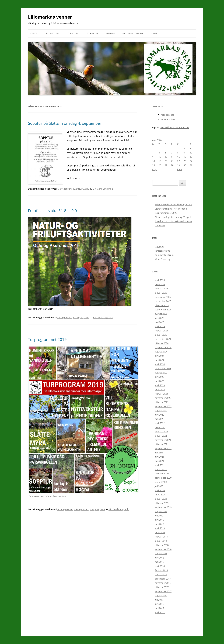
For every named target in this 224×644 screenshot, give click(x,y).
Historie (110, 33)
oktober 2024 (162, 343)
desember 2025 (163, 297)
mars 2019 (160, 532)
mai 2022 (159, 419)
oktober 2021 (162, 444)
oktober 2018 (162, 545)
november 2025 (163, 301)
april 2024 (160, 364)
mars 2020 (160, 495)
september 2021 (163, 448)
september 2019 (163, 507)
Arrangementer (65, 509)
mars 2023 (160, 389)
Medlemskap (168, 115)
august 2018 (161, 553)
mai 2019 (159, 524)
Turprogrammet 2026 (166, 213)
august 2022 (161, 410)
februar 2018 (161, 570)
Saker (154, 33)
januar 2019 (161, 541)
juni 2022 (159, 415)
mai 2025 (159, 322)
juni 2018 (159, 558)
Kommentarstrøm (164, 255)
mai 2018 (159, 562)
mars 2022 (160, 427)
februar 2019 (161, 537)
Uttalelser (92, 33)
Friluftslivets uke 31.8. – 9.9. (53, 211)
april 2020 (160, 490)
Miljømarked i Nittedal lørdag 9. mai (173, 204)
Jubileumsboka (169, 119)
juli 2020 (159, 486)
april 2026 (160, 280)
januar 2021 (161, 469)
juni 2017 (159, 604)
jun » (180, 169)
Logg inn (159, 246)
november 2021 (163, 440)
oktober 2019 (162, 503)
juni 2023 (159, 377)
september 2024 (163, 347)
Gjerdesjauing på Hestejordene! (171, 209)
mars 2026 (160, 284)
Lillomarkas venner (50, 17)
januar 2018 (161, 574)
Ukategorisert (64, 189)
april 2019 (160, 528)
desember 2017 (163, 579)
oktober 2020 (162, 474)
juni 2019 (159, 520)
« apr (155, 169)
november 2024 (163, 339)
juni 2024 (159, 356)
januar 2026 (161, 293)
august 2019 (161, 511)
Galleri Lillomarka (133, 33)
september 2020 (163, 478)
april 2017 (160, 612)
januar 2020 (161, 499)
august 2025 (161, 314)
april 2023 (160, 385)
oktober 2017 (162, 587)
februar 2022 (161, 431)
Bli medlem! (53, 33)
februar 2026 (161, 289)
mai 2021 (159, 461)
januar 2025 (161, 335)
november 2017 (163, 583)
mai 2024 (159, 360)
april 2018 (160, 566)
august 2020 (161, 482)
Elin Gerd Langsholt (103, 189)
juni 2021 (159, 457)
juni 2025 (159, 318)
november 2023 (163, 368)
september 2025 (163, 310)
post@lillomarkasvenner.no (174, 127)
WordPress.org (162, 259)
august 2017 (161, 595)
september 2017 (163, 591)
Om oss (34, 33)
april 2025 (160, 326)
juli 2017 (159, 600)
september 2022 (163, 406)
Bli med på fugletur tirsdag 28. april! (173, 217)
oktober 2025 (162, 305)
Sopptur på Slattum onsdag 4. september (65, 123)
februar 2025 (161, 331)
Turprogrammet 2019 (47, 339)
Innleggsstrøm (162, 251)
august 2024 (161, 352)
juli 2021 (159, 453)
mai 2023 (159, 381)
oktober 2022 (162, 402)
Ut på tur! (72, 33)
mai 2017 (159, 608)
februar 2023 (161, 394)
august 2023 (161, 373)
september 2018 (163, 549)
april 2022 (160, 423)
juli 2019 (159, 516)
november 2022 (163, 398)
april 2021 (160, 465)
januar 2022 (161, 436)
